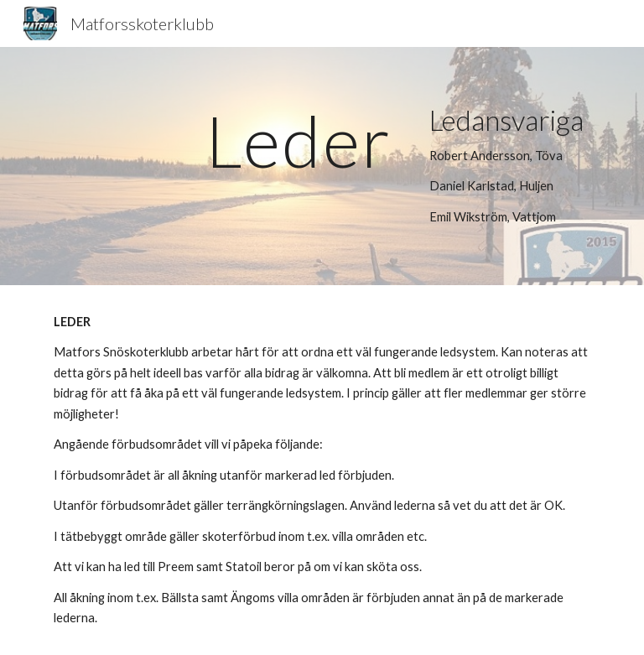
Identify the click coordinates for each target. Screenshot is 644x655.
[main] (298, 140)
